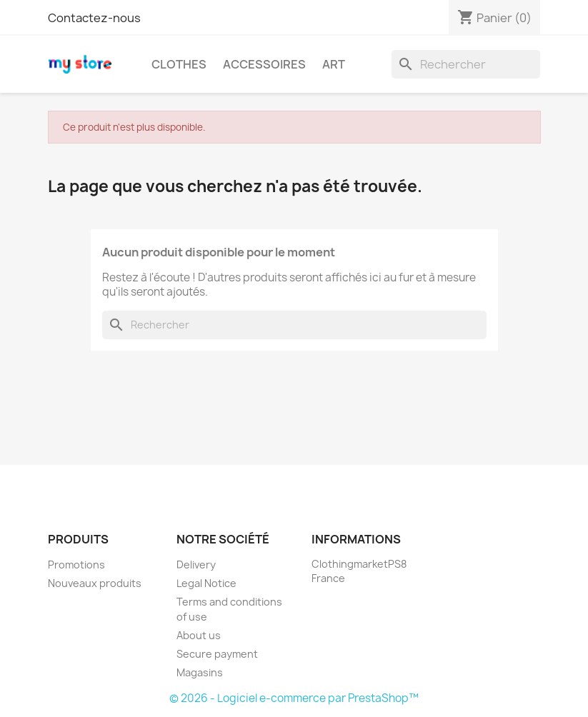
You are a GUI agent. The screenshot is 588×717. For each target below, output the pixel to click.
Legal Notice (206, 583)
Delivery (196, 565)
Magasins (200, 672)
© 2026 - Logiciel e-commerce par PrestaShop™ (294, 698)
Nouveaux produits (95, 583)
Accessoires (264, 64)
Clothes (179, 64)
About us (199, 635)
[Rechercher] (466, 64)
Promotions (76, 565)
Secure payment (217, 654)
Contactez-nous (94, 18)
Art (334, 64)
